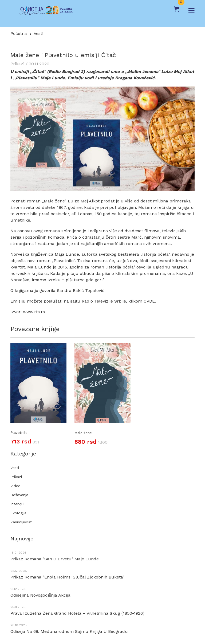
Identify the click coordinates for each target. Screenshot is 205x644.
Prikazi (16, 477)
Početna (19, 33)
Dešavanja (19, 495)
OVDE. (150, 301)
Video (15, 486)
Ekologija (18, 513)
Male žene (83, 433)
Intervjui (17, 504)
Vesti (38, 33)
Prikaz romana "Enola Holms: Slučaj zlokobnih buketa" (67, 577)
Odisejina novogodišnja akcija (40, 595)
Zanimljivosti (21, 522)
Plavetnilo (19, 433)
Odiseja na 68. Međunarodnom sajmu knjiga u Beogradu (69, 631)
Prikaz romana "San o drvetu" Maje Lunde (55, 559)
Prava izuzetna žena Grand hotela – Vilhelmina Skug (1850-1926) (77, 613)
